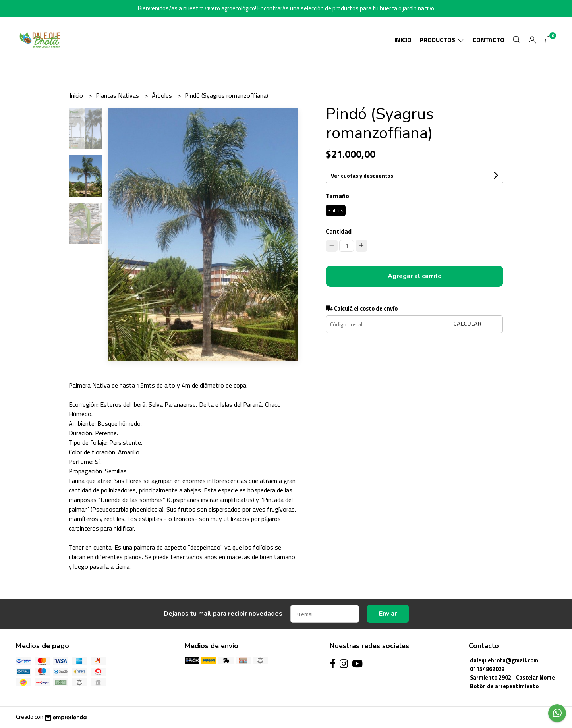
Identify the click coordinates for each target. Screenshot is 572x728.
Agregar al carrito (415, 276)
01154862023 (487, 669)
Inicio (403, 40)
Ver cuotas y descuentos (362, 175)
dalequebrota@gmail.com (504, 660)
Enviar (388, 614)
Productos (442, 40)
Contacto (489, 40)
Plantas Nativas (118, 95)
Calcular (467, 324)
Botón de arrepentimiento (504, 686)
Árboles (163, 95)
